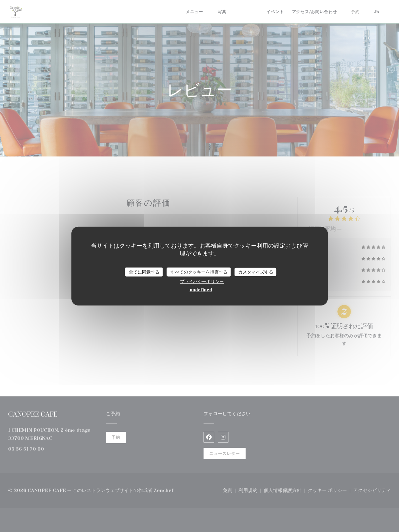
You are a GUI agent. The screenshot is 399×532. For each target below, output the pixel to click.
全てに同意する (144, 272)
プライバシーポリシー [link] (202, 281)
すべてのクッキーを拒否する (199, 272)
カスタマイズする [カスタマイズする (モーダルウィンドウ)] (256, 272)
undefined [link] (201, 290)
